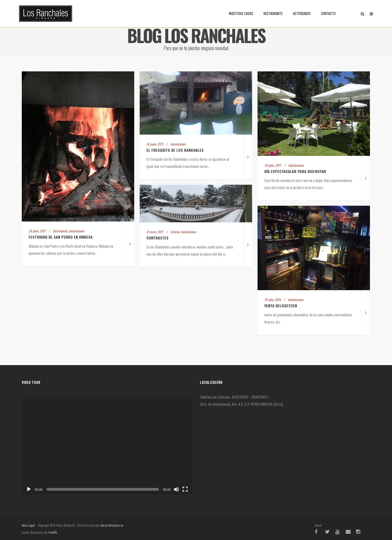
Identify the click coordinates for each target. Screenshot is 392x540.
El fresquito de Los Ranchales (175, 150)
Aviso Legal (28, 525)
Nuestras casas (241, 13)
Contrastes (157, 238)
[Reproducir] (29, 489)
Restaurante (273, 13)
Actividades (302, 13)
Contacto (328, 13)
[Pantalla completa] (185, 489)
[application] (107, 447)
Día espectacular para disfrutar (296, 171)
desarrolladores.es (112, 525)
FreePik (53, 532)
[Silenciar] (176, 489)
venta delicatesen (281, 306)
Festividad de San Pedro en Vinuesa (61, 237)
